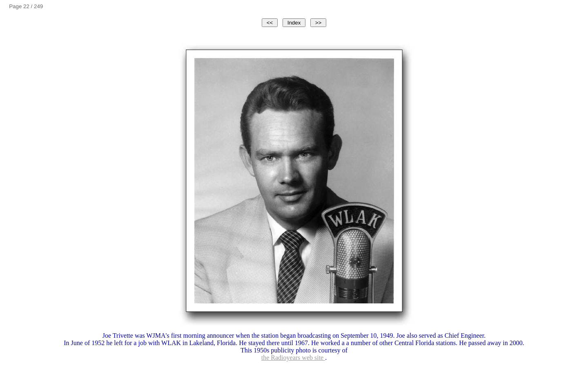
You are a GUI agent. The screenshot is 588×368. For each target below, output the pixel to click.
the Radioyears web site (293, 358)
